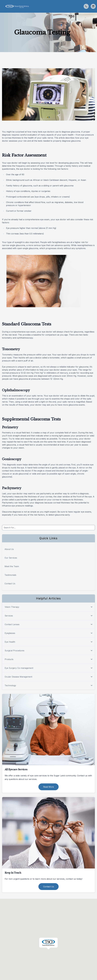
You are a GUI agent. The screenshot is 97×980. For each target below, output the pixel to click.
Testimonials (10, 575)
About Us (9, 549)
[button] (2, 6)
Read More (48, 787)
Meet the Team (12, 566)
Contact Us (10, 584)
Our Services (11, 558)
